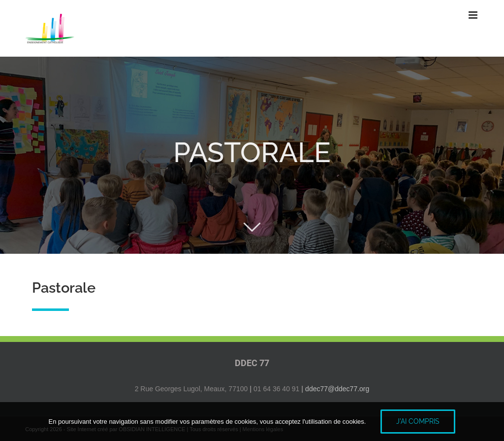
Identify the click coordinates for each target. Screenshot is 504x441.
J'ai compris (418, 421)
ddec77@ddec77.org (337, 389)
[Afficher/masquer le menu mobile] (474, 15)
